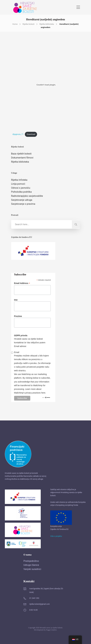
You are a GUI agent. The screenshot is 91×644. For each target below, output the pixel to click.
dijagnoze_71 (18, 134)
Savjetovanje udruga (22, 200)
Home (15, 24)
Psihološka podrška (21, 192)
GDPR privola (21, 335)
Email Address (22, 283)
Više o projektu (56, 536)
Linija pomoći (18, 184)
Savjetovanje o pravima (23, 204)
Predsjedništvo (31, 561)
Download (31, 134)
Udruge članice (31, 565)
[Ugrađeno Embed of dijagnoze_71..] (46, 85)
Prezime (18, 316)
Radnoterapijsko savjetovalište (27, 196)
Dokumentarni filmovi (22, 158)
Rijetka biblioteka (47, 24)
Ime (16, 300)
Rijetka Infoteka (19, 180)
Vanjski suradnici (32, 569)
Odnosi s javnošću (21, 188)
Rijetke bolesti (28, 24)
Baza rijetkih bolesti (21, 154)
